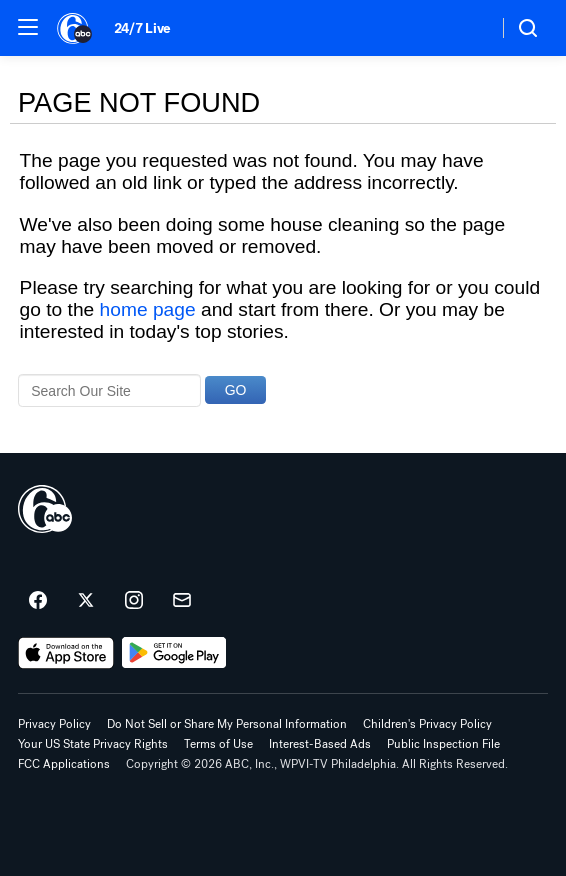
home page (148, 309)
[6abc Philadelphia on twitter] (86, 601)
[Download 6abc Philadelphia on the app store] (66, 653)
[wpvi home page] (45, 509)
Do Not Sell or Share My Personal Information (227, 724)
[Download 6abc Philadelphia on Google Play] (174, 653)
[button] (28, 27)
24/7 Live (142, 28)
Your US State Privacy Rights (93, 744)
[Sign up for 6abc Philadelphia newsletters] (182, 601)
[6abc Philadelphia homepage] (75, 28)
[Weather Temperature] (466, 28)
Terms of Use (218, 744)
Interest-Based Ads (320, 744)
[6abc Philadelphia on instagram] (134, 601)
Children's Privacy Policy (427, 724)
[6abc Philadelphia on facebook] (38, 601)
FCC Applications (64, 764)
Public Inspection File (443, 744)
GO (236, 390)
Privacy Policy (54, 724)
